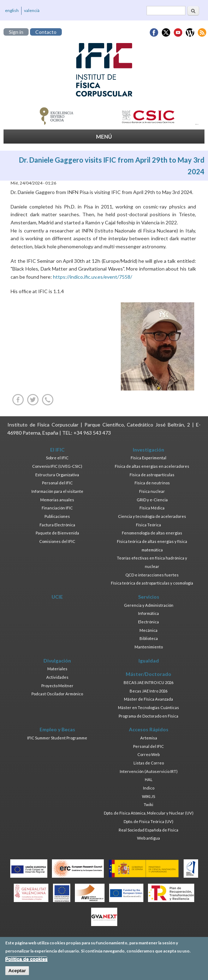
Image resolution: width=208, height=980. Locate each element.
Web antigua (148, 838)
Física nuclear (152, 491)
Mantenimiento (149, 647)
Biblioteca (149, 638)
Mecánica (148, 630)
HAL (149, 779)
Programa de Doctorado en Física (148, 716)
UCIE (57, 597)
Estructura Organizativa (57, 475)
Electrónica (148, 622)
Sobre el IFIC (57, 458)
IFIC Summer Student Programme (57, 738)
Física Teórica (148, 525)
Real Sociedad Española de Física (148, 830)
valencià (32, 10)
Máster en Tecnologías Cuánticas (148, 707)
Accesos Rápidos (149, 729)
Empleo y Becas (57, 729)
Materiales (57, 669)
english (12, 10)
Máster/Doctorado (148, 674)
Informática (148, 613)
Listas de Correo (149, 763)
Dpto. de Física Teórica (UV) (148, 821)
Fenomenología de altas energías (152, 533)
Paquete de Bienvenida (57, 533)
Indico (149, 788)
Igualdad (149, 661)
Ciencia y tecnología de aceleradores (152, 516)
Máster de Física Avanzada (148, 699)
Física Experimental (148, 458)
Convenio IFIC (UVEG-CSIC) (57, 466)
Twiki (148, 804)
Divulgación (57, 661)
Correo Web (148, 754)
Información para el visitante (57, 491)
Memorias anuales (57, 500)
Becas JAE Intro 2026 (148, 691)
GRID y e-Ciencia (152, 500)
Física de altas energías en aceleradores (152, 466)
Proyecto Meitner (57, 686)
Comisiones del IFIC (57, 541)
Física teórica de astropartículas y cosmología (152, 583)
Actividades (57, 677)
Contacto (46, 32)
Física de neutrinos (152, 483)
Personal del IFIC (57, 483)
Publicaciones (57, 516)
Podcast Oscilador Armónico (57, 694)
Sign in (16, 32)
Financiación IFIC (57, 508)
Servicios (149, 597)
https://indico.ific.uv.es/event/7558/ (93, 277)
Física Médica (152, 508)
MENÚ (104, 137)
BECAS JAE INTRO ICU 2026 (148, 682)
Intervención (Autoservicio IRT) (149, 771)
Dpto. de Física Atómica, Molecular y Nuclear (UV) (149, 813)
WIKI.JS (148, 796)
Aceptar (17, 973)
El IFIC (57, 450)
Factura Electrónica (57, 525)
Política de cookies (26, 962)
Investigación (148, 450)
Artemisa (149, 738)
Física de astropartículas (152, 475)
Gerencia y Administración (149, 605)
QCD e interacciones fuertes (152, 575)
